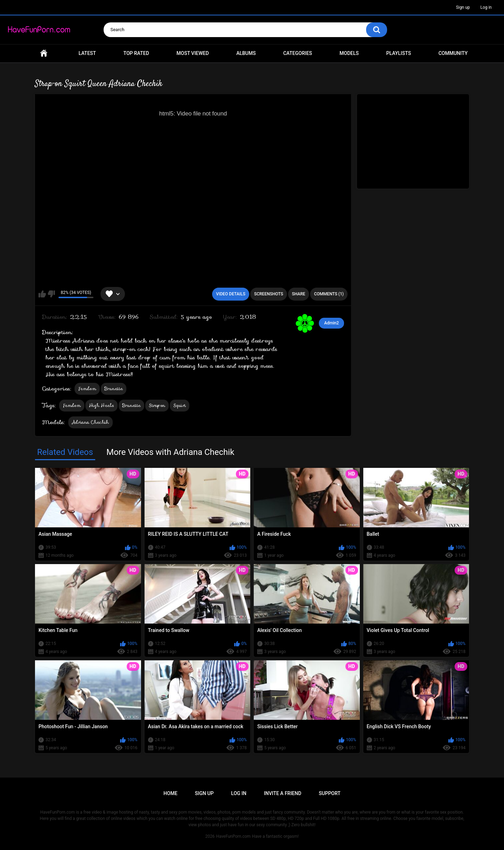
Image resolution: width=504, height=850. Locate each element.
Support (330, 793)
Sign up (463, 7)
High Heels (101, 405)
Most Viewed (192, 53)
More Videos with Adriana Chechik (170, 452)
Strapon (157, 405)
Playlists (399, 53)
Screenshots (269, 294)
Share (299, 294)
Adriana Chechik (90, 422)
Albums (246, 53)
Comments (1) (329, 294)
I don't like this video (51, 294)
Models (349, 53)
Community (453, 53)
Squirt (180, 405)
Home (44, 53)
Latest (87, 53)
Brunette (114, 389)
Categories (297, 53)
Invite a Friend (283, 793)
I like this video (42, 294)
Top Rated (136, 53)
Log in (486, 7)
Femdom (87, 389)
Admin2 (331, 323)
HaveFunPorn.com (233, 836)
